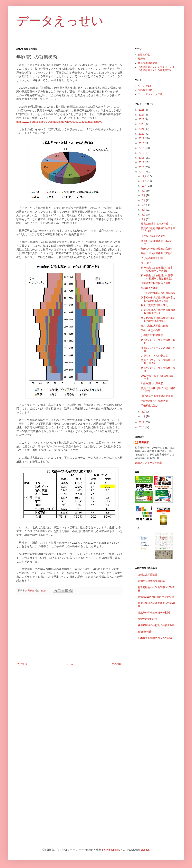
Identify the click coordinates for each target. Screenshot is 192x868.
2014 (142, 162)
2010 (142, 427)
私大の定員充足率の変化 (154, 305)
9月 (144, 191)
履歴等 (142, 59)
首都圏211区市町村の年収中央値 (156, 597)
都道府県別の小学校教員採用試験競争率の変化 (158, 312)
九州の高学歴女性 (148, 575)
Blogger (145, 850)
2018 (142, 143)
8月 (144, 195)
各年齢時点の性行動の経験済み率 (156, 625)
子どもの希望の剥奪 (152, 258)
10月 (145, 186)
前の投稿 (117, 664)
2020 (142, 134)
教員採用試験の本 (148, 63)
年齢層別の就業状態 (152, 383)
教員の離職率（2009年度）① (157, 224)
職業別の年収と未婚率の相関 (154, 613)
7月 (144, 200)
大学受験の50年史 (148, 619)
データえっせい (60, 21)
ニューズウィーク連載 (150, 94)
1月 (144, 416)
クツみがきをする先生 (153, 236)
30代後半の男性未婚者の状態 (157, 396)
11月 (145, 181)
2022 (142, 124)
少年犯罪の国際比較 (152, 335)
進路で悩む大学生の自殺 (154, 326)
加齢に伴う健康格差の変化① (157, 253)
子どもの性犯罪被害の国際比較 (158, 293)
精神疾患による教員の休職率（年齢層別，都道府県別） (157, 277)
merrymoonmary (111, 850)
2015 (142, 158)
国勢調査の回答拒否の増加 (156, 283)
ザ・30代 (146, 263)
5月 (144, 210)
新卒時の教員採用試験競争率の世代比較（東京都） (158, 319)
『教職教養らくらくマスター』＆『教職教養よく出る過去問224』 (156, 69)
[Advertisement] (69, 629)
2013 (142, 167)
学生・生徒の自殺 (151, 330)
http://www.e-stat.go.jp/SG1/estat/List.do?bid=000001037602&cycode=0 (59, 122)
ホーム (69, 664)
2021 (142, 129)
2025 (142, 110)
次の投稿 (22, 664)
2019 (142, 138)
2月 (144, 412)
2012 (142, 172)
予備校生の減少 (150, 406)
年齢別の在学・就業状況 (154, 401)
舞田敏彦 (144, 442)
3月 (144, 219)
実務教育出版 (145, 90)
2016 (142, 153)
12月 (145, 176)
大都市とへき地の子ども (154, 356)
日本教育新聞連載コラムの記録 (155, 638)
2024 (142, 115)
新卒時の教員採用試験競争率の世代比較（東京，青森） (158, 299)
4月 (144, 215)
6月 (144, 205)
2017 (142, 148)
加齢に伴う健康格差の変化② (157, 249)
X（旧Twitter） (146, 86)
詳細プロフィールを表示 (148, 463)
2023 (142, 119)
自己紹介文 (144, 55)
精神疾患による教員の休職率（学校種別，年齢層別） (157, 269)
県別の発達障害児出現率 (151, 581)
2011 (142, 422)
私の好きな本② (149, 288)
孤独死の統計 (145, 632)
